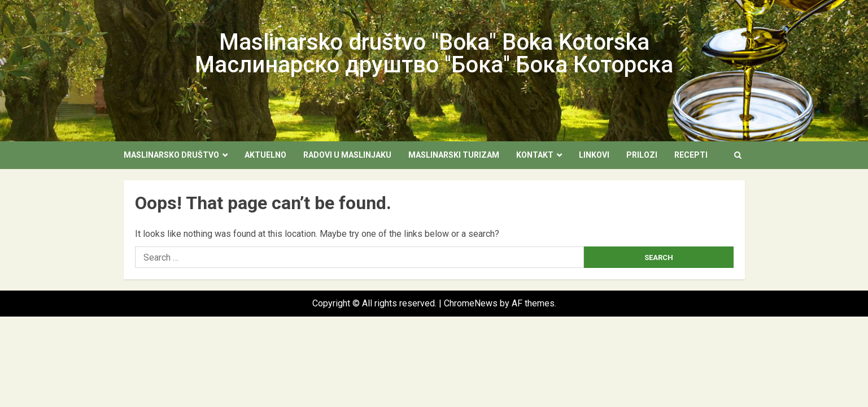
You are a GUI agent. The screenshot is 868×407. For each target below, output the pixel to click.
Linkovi (594, 155)
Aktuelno (265, 155)
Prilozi (642, 155)
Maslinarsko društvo (171, 155)
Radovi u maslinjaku (347, 155)
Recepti (691, 155)
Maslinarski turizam (454, 155)
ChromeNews (471, 303)
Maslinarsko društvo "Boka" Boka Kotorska (434, 42)
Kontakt (535, 155)
